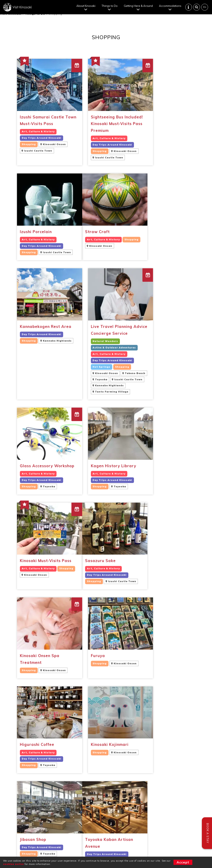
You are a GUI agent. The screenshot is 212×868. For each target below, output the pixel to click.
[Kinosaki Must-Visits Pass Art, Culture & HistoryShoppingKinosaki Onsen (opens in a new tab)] (167, 358)
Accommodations (170, 6)
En (205, 7)
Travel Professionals (26, 811)
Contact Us (18, 803)
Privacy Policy (82, 841)
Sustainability (20, 807)
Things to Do (110, 6)
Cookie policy (130, 841)
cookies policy (13, 864)
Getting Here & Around (139, 6)
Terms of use (106, 841)
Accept (183, 862)
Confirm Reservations (26, 799)
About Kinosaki (86, 6)
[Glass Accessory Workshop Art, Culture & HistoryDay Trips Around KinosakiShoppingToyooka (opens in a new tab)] (45, 358)
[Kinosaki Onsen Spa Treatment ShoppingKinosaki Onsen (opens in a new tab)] (106, 452)
